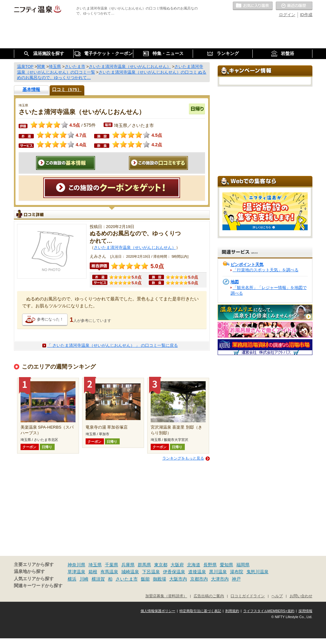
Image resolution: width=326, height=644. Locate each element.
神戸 (236, 579)
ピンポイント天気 (247, 265)
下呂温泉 (151, 572)
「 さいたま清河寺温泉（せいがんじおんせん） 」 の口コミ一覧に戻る (112, 345)
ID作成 (306, 15)
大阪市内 (178, 579)
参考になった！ (50, 319)
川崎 (84, 579)
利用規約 (232, 611)
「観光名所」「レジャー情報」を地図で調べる (269, 290)
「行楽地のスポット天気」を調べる (266, 270)
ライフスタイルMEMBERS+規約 (269, 611)
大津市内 (220, 579)
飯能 (145, 579)
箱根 (93, 572)
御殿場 (160, 579)
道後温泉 (197, 572)
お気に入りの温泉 (253, 6)
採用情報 (305, 611)
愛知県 (226, 565)
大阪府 (177, 565)
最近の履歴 (294, 6)
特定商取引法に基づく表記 (200, 611)
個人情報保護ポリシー (158, 611)
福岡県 (243, 565)
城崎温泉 (130, 572)
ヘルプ (277, 596)
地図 (235, 282)
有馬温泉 (109, 572)
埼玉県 (95, 565)
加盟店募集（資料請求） (166, 596)
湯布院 (237, 572)
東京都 (161, 565)
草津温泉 (76, 572)
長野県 (210, 565)
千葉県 (112, 565)
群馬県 (144, 565)
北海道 (194, 565)
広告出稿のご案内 (209, 596)
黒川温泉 (218, 572)
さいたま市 (127, 579)
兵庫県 (128, 565)
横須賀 (98, 579)
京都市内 (199, 579)
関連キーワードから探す (38, 586)
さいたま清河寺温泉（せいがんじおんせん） (135, 247)
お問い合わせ (301, 596)
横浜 (72, 579)
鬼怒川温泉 (257, 572)
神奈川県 (76, 565)
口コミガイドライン (248, 596)
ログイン (287, 15)
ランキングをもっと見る (183, 458)
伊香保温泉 (174, 572)
